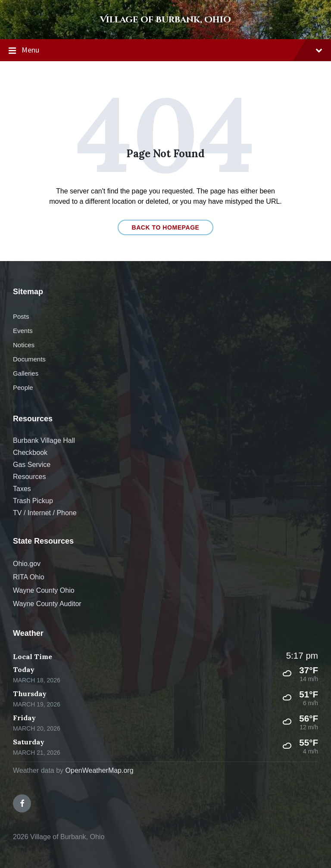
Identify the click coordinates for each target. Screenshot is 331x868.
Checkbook (30, 453)
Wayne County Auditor (47, 604)
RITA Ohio (29, 577)
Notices (24, 345)
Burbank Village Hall (44, 440)
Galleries (26, 373)
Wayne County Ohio (44, 590)
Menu (165, 50)
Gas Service (32, 465)
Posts (21, 316)
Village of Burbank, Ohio (165, 20)
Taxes (22, 489)
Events (23, 331)
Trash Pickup (33, 501)
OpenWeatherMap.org (100, 770)
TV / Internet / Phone (45, 513)
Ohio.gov (27, 564)
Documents (29, 359)
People (23, 387)
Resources (29, 477)
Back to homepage (165, 227)
